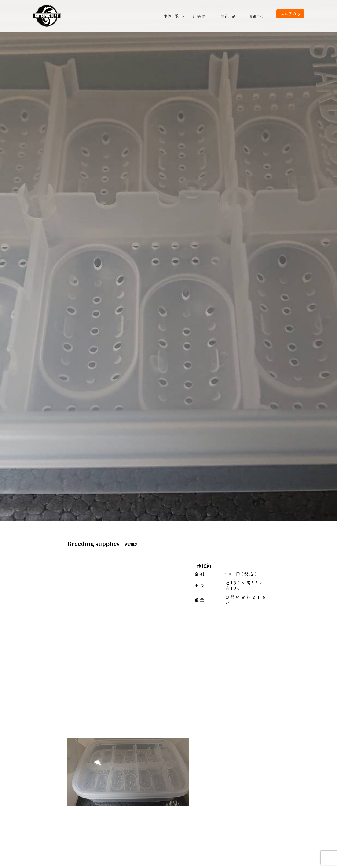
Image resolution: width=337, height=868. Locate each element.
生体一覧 (174, 16)
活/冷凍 (199, 16)
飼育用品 (228, 16)
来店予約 (291, 14)
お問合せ (256, 16)
